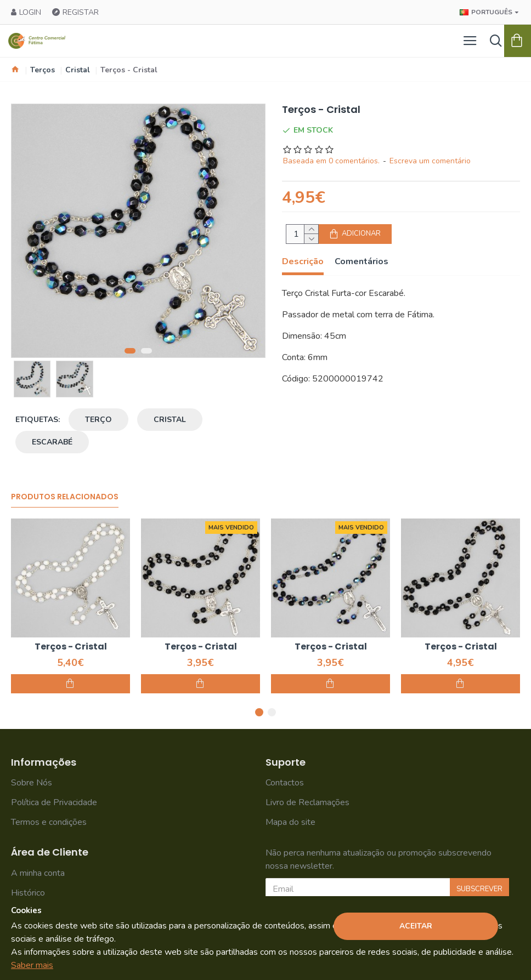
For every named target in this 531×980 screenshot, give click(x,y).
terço (98, 420)
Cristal (78, 70)
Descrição (303, 262)
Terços (43, 70)
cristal (170, 420)
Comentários (361, 262)
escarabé (52, 442)
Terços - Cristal (71, 647)
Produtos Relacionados (65, 497)
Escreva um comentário (430, 161)
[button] (130, 351)
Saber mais (32, 965)
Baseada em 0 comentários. (331, 161)
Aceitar (416, 926)
